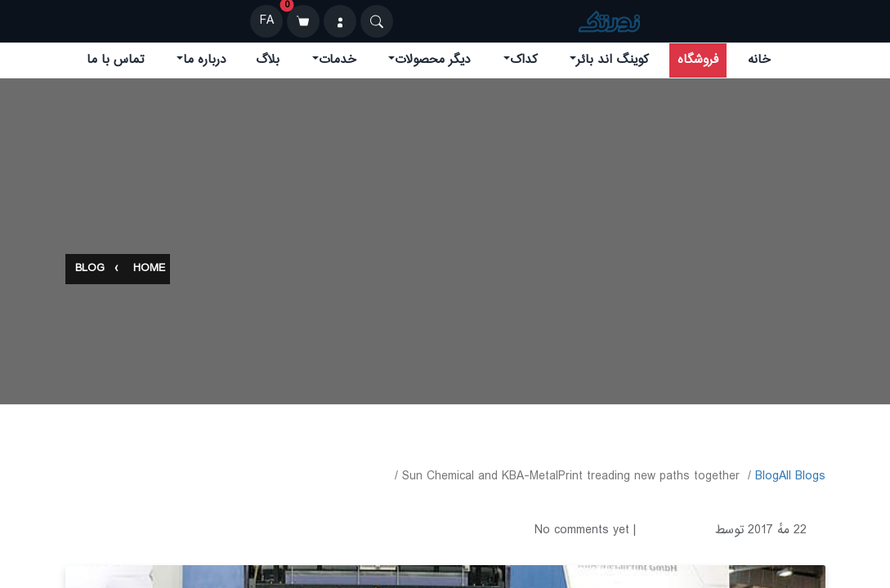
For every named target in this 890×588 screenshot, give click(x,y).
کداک (523, 60)
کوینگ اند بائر (612, 60)
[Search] (377, 21)
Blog (90, 269)
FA (267, 21)
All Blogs (802, 477)
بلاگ (268, 60)
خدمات (338, 60)
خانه (759, 60)
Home (149, 269)
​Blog (767, 477)
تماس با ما (115, 60)
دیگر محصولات (433, 60)
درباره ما (205, 60)
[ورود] (340, 21)
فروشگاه (698, 60)
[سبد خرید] (303, 21)
